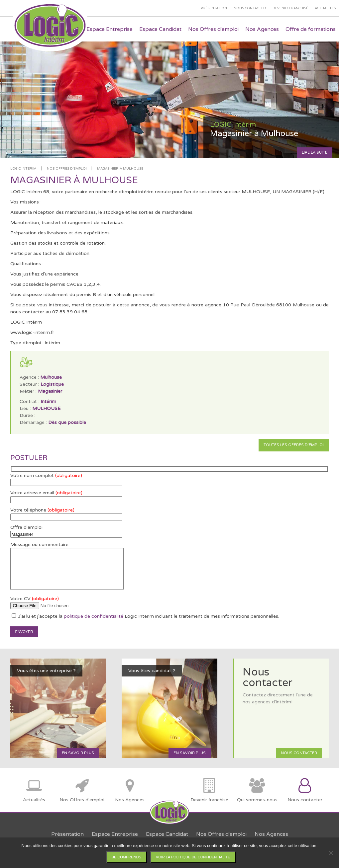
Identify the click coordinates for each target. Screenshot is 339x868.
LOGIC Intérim (23, 169)
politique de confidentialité (94, 616)
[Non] (331, 853)
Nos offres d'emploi (67, 169)
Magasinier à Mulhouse (120, 169)
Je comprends (126, 857)
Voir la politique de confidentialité (193, 857)
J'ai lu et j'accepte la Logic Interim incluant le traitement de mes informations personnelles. (145, 616)
